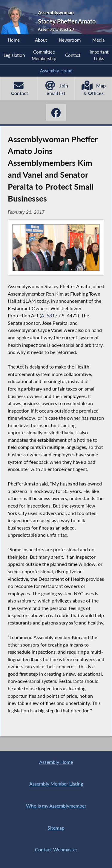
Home (14, 40)
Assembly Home (56, 71)
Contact (73, 55)
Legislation (14, 55)
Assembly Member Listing (56, 784)
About (41, 40)
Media (98, 40)
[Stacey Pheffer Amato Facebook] (56, 112)
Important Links (99, 55)
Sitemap (56, 828)
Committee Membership (44, 55)
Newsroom (70, 40)
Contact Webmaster (56, 849)
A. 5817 (49, 315)
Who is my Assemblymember (56, 806)
